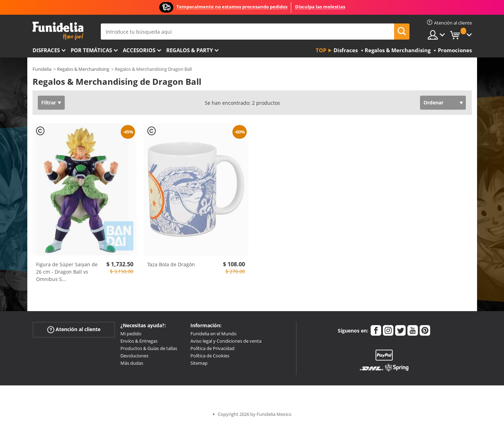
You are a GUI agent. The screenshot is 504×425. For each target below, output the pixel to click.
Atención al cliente (74, 330)
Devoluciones (134, 356)
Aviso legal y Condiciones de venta (226, 341)
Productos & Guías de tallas (149, 348)
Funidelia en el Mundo (213, 334)
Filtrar (49, 102)
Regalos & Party (190, 50)
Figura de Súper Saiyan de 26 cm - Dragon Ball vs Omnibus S (67, 272)
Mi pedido (131, 334)
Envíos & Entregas (139, 341)
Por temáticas (91, 50)
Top (321, 50)
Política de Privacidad (212, 348)
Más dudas (132, 363)
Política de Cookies (210, 356)
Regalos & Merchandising (83, 69)
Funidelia (42, 69)
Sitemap (199, 363)
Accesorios (139, 50)
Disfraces (46, 50)
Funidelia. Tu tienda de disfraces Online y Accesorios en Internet (58, 31)
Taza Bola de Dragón (171, 264)
